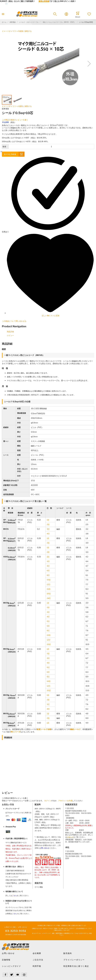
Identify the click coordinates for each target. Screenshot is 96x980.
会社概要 (37, 953)
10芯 (49, 580)
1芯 (48, 520)
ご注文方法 (38, 960)
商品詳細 (10, 332)
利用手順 (37, 966)
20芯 (49, 594)
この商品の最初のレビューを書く (15, 120)
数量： (5, 147)
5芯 (48, 621)
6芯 (48, 571)
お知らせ (70, 837)
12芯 (49, 584)
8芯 (48, 575)
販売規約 (68, 953)
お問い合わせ (8, 953)
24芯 (49, 598)
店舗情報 (6, 960)
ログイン (48, 801)
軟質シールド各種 (44, 729)
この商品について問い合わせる (14, 321)
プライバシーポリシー (74, 960)
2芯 (48, 524)
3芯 (48, 529)
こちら (14, 896)
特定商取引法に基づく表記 (76, 966)
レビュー (10, 335)
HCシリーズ (15, 732)
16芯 (49, 589)
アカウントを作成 (65, 801)
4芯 (48, 534)
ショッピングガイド (11, 966)
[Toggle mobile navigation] (3, 14)
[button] (55, 14)
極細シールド (75, 729)
